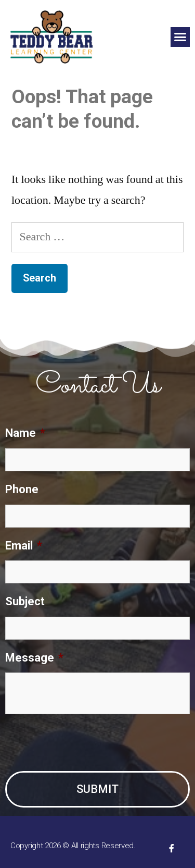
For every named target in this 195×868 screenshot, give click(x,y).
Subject (25, 601)
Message (34, 658)
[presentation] (84, 743)
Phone (22, 489)
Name (25, 433)
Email (24, 546)
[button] (180, 37)
